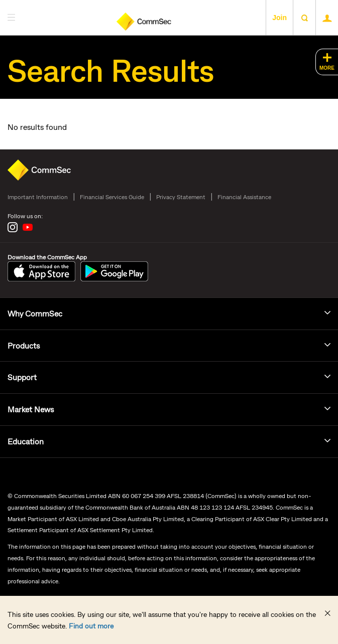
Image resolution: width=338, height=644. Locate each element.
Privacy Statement (181, 197)
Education (26, 441)
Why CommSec (35, 313)
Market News (31, 409)
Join (279, 18)
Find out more (91, 626)
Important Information (38, 197)
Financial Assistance (244, 197)
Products (24, 345)
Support (22, 377)
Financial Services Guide (112, 197)
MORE (327, 68)
